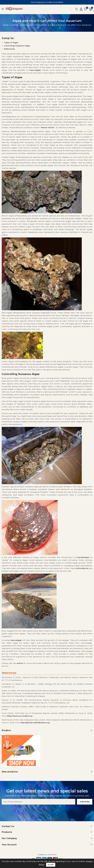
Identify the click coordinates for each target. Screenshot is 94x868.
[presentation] (47, 809)
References (9, 49)
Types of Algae (11, 43)
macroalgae (35, 70)
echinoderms (82, 568)
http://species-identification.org (35, 723)
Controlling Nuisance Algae (17, 46)
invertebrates (83, 557)
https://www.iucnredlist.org (20, 716)
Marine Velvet (47, 128)
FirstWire (52, 855)
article (20, 663)
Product (6, 730)
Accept (51, 865)
